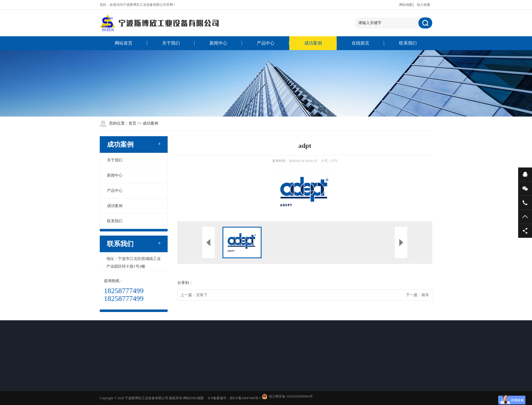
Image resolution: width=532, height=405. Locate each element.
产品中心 (266, 43)
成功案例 (313, 43)
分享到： (185, 283)
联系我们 (408, 43)
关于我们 (171, 43)
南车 (425, 295)
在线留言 (360, 43)
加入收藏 (423, 5)
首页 (132, 123)
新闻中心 (218, 43)
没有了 (202, 295)
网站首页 (124, 43)
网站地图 (406, 5)
